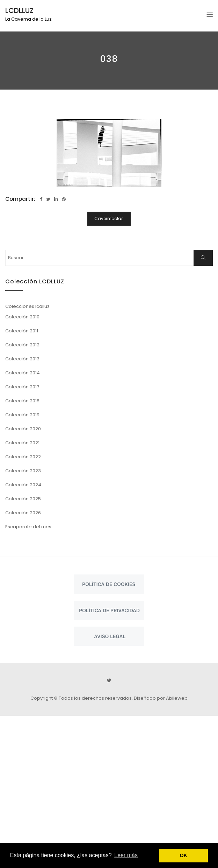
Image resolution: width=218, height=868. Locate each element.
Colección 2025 (23, 499)
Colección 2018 (22, 401)
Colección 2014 (23, 373)
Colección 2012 (22, 345)
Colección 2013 (22, 359)
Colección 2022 (23, 457)
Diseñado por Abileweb (161, 698)
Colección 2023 (23, 471)
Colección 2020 (23, 429)
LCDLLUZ (19, 10)
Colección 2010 (22, 317)
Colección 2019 (22, 415)
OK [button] (183, 855)
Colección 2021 (22, 443)
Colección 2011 (22, 331)
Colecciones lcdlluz (27, 306)
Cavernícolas (109, 218)
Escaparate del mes (28, 527)
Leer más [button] (126, 855)
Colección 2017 (22, 387)
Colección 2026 (23, 513)
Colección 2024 (23, 485)
